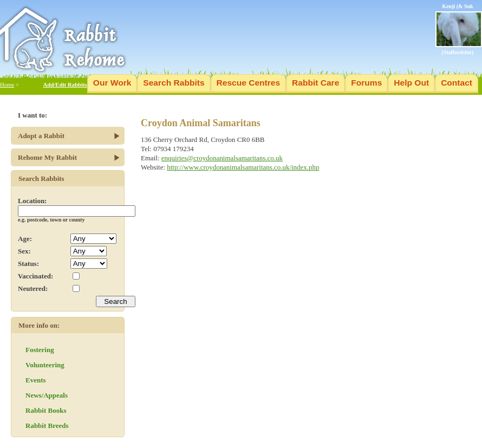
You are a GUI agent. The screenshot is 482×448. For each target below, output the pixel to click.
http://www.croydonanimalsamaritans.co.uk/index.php (243, 167)
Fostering (40, 350)
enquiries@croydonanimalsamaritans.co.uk (222, 158)
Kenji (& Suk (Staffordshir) (459, 29)
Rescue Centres (249, 83)
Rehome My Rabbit (47, 157)
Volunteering (45, 365)
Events (36, 380)
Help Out (411, 83)
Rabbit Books (46, 410)
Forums (366, 83)
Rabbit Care (315, 83)
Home (7, 85)
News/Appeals (47, 395)
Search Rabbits (174, 83)
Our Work (112, 83)
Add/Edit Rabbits (65, 85)
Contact (457, 83)
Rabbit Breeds (47, 426)
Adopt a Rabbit (41, 136)
